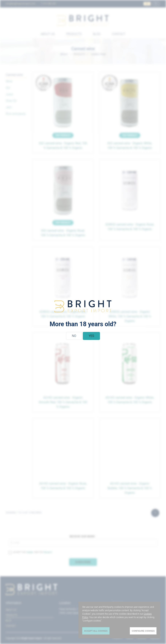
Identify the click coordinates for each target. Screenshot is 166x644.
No (74, 336)
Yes (91, 336)
